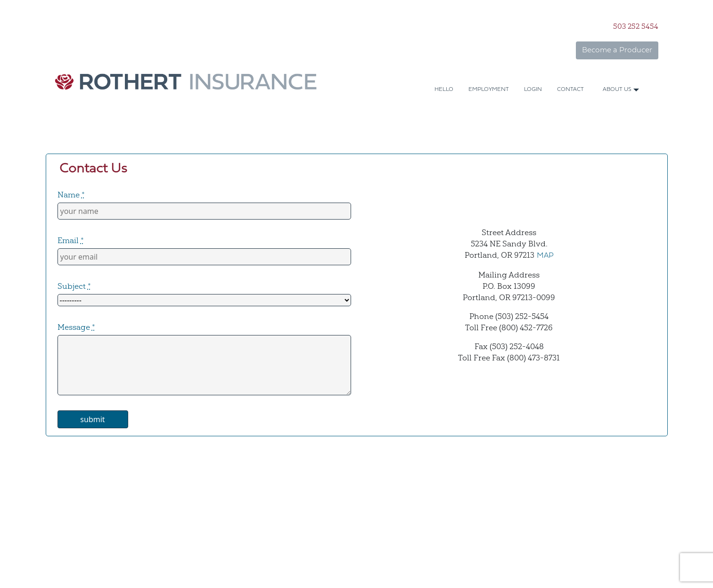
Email (71, 240)
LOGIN (533, 90)
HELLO (444, 90)
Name (71, 195)
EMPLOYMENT (489, 90)
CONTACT (570, 90)
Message (76, 327)
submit (92, 419)
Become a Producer (617, 50)
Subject (74, 286)
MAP (545, 256)
